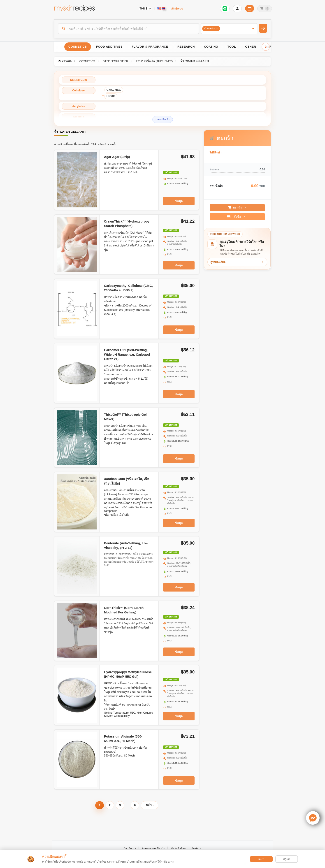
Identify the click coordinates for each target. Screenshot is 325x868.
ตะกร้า (238, 208)
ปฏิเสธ (287, 859)
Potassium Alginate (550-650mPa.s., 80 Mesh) (123, 739)
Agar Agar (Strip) (117, 157)
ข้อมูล (179, 201)
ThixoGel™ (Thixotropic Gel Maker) (125, 417)
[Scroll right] (266, 47)
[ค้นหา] (129, 28)
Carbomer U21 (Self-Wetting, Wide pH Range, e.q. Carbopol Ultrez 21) (127, 355)
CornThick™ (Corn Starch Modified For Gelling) (124, 610)
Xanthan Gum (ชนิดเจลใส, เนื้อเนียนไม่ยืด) (127, 481)
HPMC (111, 96)
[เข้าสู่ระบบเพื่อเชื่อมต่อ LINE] (225, 9)
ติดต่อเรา (197, 848)
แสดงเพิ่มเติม (163, 119)
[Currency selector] (145, 9)
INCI (169, 254)
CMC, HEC (114, 90)
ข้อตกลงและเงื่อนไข (153, 848)
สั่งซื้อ (236, 217)
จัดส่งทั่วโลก (178, 848)
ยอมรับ (261, 859)
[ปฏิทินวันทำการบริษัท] (250, 8)
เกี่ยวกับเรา (129, 848)
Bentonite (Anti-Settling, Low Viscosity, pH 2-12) (126, 545)
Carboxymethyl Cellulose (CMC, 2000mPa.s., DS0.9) (128, 288)
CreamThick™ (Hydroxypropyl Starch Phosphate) (127, 224)
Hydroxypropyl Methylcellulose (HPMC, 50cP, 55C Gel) (128, 674)
